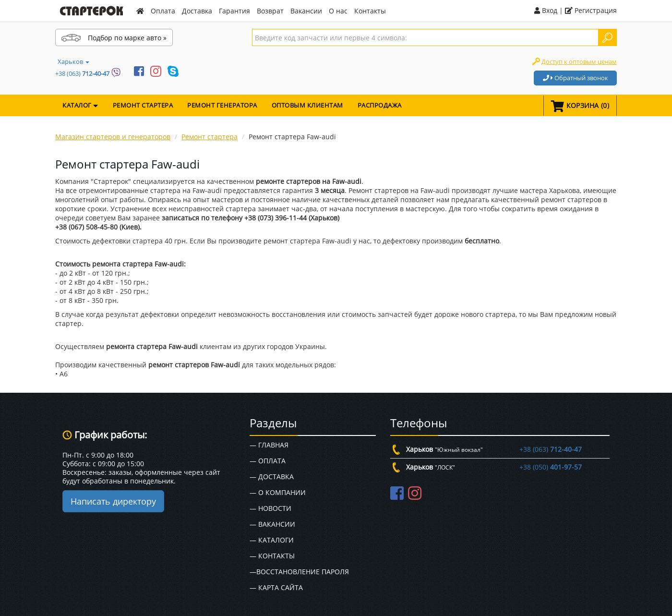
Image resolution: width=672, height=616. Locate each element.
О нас (338, 11)
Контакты (370, 11)
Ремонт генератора (222, 105)
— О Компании (278, 492)
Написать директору (113, 501)
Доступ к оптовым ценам (579, 61)
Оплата (163, 11)
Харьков (73, 61)
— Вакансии (272, 524)
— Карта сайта (276, 587)
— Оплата (268, 461)
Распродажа (380, 105)
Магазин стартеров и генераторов (113, 137)
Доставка (197, 11)
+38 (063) (82, 73)
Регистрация (591, 10)
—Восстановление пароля (299, 572)
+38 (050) (551, 467)
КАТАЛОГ (80, 105)
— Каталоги (272, 540)
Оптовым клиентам (307, 105)
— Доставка (272, 477)
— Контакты (272, 556)
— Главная (269, 445)
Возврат (270, 11)
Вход (546, 10)
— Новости (270, 508)
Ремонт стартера (143, 105)
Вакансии (306, 11)
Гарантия (234, 11)
